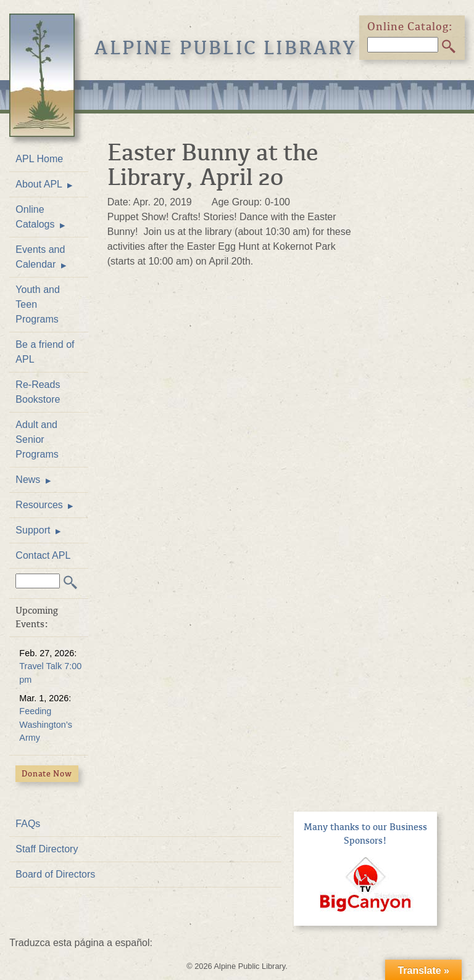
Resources (39, 505)
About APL (39, 184)
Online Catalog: (410, 27)
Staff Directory (47, 849)
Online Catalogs (35, 217)
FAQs (28, 824)
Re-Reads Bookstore (38, 392)
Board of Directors (55, 874)
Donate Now (47, 774)
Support (33, 530)
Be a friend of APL (45, 352)
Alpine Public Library (226, 48)
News (28, 480)
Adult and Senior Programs (37, 439)
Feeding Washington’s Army (46, 724)
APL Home (39, 159)
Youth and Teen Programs (37, 304)
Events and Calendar (40, 257)
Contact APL (43, 555)
